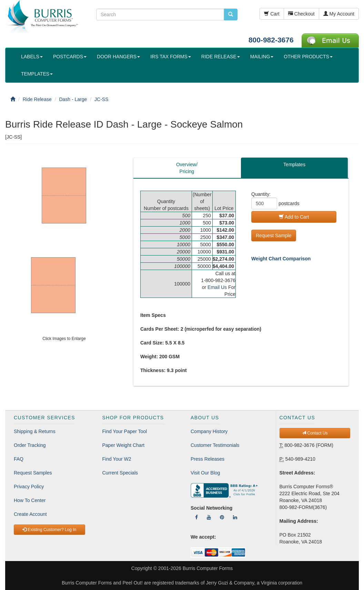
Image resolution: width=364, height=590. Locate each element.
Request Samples (33, 473)
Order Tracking (30, 445)
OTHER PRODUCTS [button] (308, 57)
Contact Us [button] (315, 433)
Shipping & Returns (35, 431)
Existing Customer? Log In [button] (49, 530)
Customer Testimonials (215, 445)
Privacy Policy (29, 487)
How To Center (30, 500)
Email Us (217, 287)
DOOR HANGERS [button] (118, 57)
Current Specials (120, 473)
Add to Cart (294, 217)
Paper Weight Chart (124, 445)
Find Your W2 (117, 459)
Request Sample (274, 236)
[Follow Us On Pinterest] (222, 517)
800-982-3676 (271, 40)
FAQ (19, 459)
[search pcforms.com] (231, 14)
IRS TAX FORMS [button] (171, 57)
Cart (272, 14)
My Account (339, 14)
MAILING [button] (262, 57)
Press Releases (208, 459)
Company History (209, 431)
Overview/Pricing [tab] (187, 168)
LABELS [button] (32, 57)
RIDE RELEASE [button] (221, 57)
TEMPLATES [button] (37, 74)
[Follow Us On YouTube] (209, 517)
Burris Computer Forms (208, 568)
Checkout (301, 14)
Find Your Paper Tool (125, 431)
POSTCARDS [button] (70, 57)
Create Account (30, 514)
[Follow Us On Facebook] (196, 517)
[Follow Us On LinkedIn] (235, 517)
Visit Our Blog (205, 473)
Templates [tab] (294, 164)
